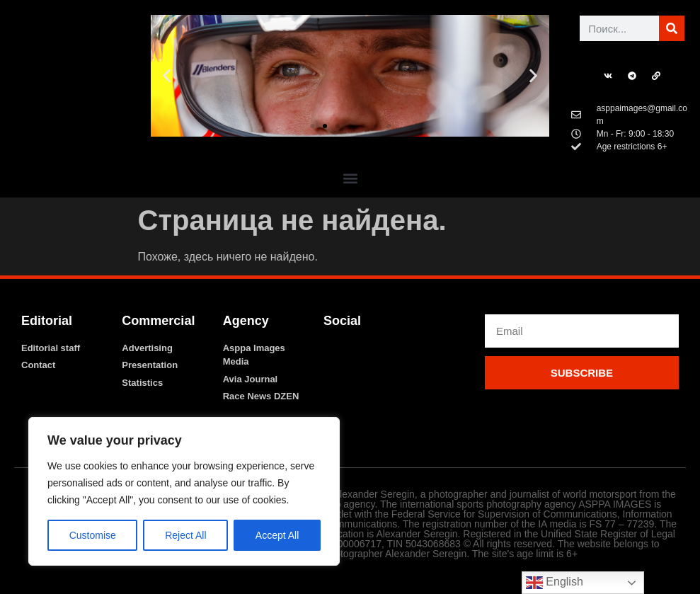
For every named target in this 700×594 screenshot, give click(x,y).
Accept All (277, 535)
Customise (93, 535)
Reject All (185, 535)
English (555, 583)
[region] (184, 491)
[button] (167, 76)
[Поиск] (672, 28)
